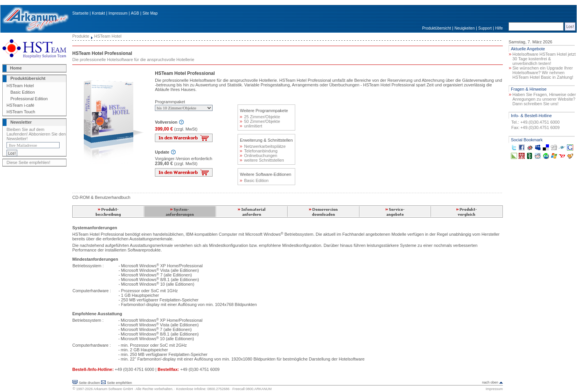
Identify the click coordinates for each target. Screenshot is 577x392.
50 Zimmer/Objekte (260, 121)
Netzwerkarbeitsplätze (263, 146)
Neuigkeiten (465, 28)
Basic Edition (23, 92)
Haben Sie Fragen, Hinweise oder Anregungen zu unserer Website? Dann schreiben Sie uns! (544, 99)
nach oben (490, 382)
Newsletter (21, 122)
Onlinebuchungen (259, 155)
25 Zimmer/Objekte (260, 117)
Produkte (81, 36)
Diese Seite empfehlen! (28, 162)
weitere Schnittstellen (262, 160)
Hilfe (499, 28)
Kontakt (98, 13)
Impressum (118, 13)
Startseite (80, 13)
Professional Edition (29, 99)
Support (485, 28)
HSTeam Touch (21, 112)
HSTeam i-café (20, 105)
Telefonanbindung (259, 151)
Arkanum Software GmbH (113, 389)
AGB (135, 13)
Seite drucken (89, 383)
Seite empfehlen (119, 383)
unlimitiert (251, 126)
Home (16, 68)
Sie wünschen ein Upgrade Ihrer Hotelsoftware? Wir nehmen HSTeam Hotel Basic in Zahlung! (543, 73)
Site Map (150, 13)
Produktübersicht (436, 28)
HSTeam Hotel (20, 86)
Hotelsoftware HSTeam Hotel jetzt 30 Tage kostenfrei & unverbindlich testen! (544, 59)
